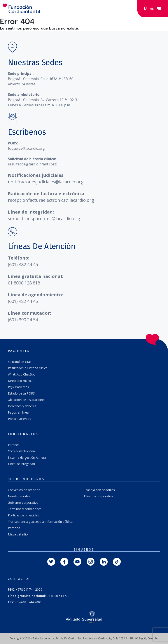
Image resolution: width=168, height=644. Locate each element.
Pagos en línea (18, 412)
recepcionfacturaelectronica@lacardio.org (51, 200)
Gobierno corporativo (23, 503)
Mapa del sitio (18, 534)
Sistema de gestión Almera (27, 457)
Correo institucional (22, 451)
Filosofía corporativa (99, 496)
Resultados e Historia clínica (28, 368)
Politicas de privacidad (24, 515)
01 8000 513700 (39, 596)
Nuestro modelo (20, 496)
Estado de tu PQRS (21, 393)
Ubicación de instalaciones (27, 400)
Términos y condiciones (25, 509)
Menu (153, 9)
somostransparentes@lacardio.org (44, 218)
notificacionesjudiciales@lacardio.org (46, 182)
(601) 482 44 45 (23, 264)
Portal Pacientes (19, 419)
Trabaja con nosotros (99, 490)
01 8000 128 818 (24, 283)
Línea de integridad (21, 464)
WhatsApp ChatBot (21, 374)
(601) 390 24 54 (23, 320)
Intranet (13, 445)
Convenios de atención (24, 490)
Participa (14, 528)
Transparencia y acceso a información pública (40, 522)
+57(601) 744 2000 (25, 589)
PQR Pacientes (18, 387)
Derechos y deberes (22, 406)
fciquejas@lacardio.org (26, 148)
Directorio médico (21, 381)
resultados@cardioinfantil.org (32, 164)
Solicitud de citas (20, 362)
